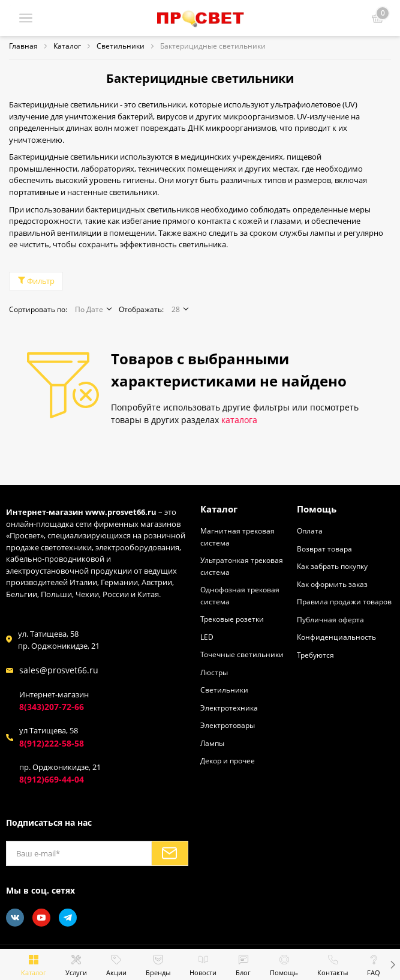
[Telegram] (68, 917)
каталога (239, 420)
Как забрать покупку (332, 566)
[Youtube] (41, 917)
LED (207, 636)
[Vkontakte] (15, 917)
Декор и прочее (228, 760)
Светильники (224, 690)
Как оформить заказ (332, 583)
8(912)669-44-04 (52, 779)
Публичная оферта (330, 619)
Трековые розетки (232, 619)
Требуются (315, 654)
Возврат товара (324, 548)
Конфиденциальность (336, 637)
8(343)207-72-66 (52, 707)
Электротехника (229, 707)
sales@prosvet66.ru (59, 670)
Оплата (310, 531)
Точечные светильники (242, 654)
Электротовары (228, 725)
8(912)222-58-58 (52, 743)
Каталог (219, 508)
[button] (393, 964)
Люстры (214, 672)
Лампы (212, 742)
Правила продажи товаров (344, 601)
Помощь (317, 508)
